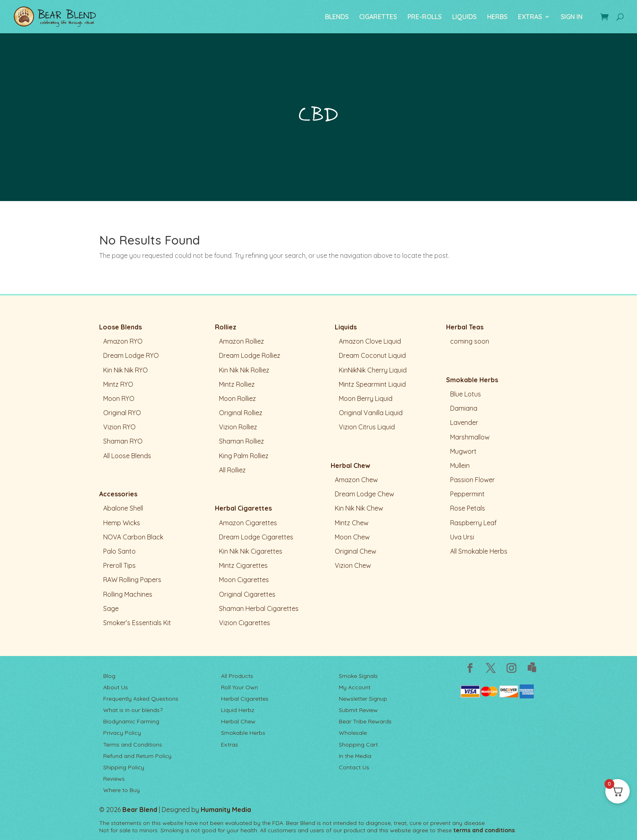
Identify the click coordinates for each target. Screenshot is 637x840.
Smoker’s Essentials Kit (137, 623)
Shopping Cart (358, 745)
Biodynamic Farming (131, 721)
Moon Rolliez (237, 398)
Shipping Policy (124, 767)
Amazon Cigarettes (248, 523)
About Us (116, 687)
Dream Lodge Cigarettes (256, 537)
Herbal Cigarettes (243, 508)
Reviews (114, 779)
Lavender (464, 422)
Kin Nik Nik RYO (126, 370)
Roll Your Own (239, 687)
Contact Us (354, 767)
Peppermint (467, 494)
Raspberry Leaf (473, 523)
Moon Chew (352, 537)
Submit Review (358, 710)
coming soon (470, 341)
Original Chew (355, 551)
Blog (109, 676)
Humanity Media (226, 810)
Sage (111, 608)
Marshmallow (470, 437)
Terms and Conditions (133, 745)
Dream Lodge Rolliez (250, 355)
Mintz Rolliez (237, 384)
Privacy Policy (122, 733)
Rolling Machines (128, 594)
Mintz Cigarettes (243, 565)
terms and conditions (484, 830)
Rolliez (226, 327)
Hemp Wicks (122, 523)
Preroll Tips (119, 565)
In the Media (355, 756)
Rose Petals (468, 508)
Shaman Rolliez (242, 441)
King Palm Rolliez (244, 456)
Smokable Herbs (472, 380)
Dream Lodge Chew (364, 494)
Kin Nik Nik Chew (359, 508)
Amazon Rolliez (242, 341)
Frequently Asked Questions (141, 699)
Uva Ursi (462, 537)
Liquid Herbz (238, 710)
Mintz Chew (352, 523)
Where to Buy (121, 790)
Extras (230, 745)
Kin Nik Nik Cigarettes (251, 551)
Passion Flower (472, 480)
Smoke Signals (358, 676)
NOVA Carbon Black (133, 537)
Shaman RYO (123, 441)
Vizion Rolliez (238, 427)
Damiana (464, 408)
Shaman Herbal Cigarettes (259, 608)
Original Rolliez (241, 413)
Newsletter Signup (363, 699)
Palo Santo (119, 551)
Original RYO (122, 413)
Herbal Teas (465, 327)
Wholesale (353, 733)
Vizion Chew (353, 565)
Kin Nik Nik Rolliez (244, 370)
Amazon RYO (123, 341)
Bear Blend (140, 810)
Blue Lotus (466, 394)
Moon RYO (119, 398)
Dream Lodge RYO (131, 355)
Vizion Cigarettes (245, 623)
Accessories (118, 494)
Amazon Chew (356, 480)
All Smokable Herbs (479, 551)
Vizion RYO (119, 427)
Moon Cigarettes (244, 580)
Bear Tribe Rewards (365, 721)
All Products (237, 676)
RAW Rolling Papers (132, 580)
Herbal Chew (350, 465)
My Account (355, 687)
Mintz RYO (118, 384)
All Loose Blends (127, 456)
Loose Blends (120, 327)
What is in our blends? (133, 710)
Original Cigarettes (247, 594)
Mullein (460, 465)
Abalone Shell (123, 508)
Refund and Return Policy (137, 756)
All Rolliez (232, 470)
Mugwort (463, 451)
